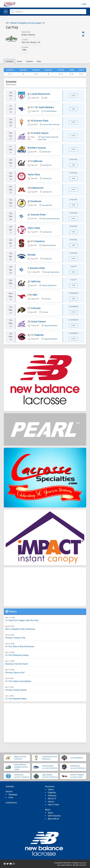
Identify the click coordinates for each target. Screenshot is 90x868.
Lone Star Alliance (77, 758)
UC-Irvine (47, 299)
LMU (46, 98)
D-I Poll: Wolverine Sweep (17, 655)
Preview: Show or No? (15, 673)
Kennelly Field (47, 205)
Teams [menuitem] (51, 789)
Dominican (36, 201)
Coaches (29, 61)
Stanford (40, 241)
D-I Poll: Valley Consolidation (18, 681)
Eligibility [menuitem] (52, 793)
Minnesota (38, 188)
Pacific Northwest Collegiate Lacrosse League (21, 767)
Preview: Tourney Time (15, 638)
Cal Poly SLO (46, 152)
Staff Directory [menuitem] (54, 816)
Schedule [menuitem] (10, 786)
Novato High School (52, 272)
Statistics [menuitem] (52, 796)
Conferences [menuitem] (11, 803)
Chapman (39, 335)
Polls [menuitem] (11, 798)
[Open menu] (6, 12)
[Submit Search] (12, 12)
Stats (39, 61)
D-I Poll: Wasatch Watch (16, 699)
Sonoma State (38, 215)
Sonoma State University (51, 219)
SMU (35, 295)
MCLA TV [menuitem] (52, 799)
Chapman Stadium (51, 326)
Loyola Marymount (40, 94)
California (37, 161)
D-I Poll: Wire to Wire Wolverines (20, 646)
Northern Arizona (37, 148)
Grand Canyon (41, 133)
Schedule (9, 61)
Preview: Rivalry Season (16, 690)
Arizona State (41, 121)
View (73, 109)
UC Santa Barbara (44, 107)
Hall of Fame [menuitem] (53, 805)
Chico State (34, 228)
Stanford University (49, 245)
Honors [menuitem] (51, 802)
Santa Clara (34, 174)
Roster (20, 61)
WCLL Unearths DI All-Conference (20, 629)
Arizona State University (51, 125)
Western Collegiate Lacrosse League (26, 23)
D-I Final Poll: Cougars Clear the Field (22, 620)
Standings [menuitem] (13, 795)
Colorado (36, 308)
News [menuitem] (50, 813)
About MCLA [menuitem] (53, 819)
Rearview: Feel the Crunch (17, 664)
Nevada (32, 255)
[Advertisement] (45, 587)
